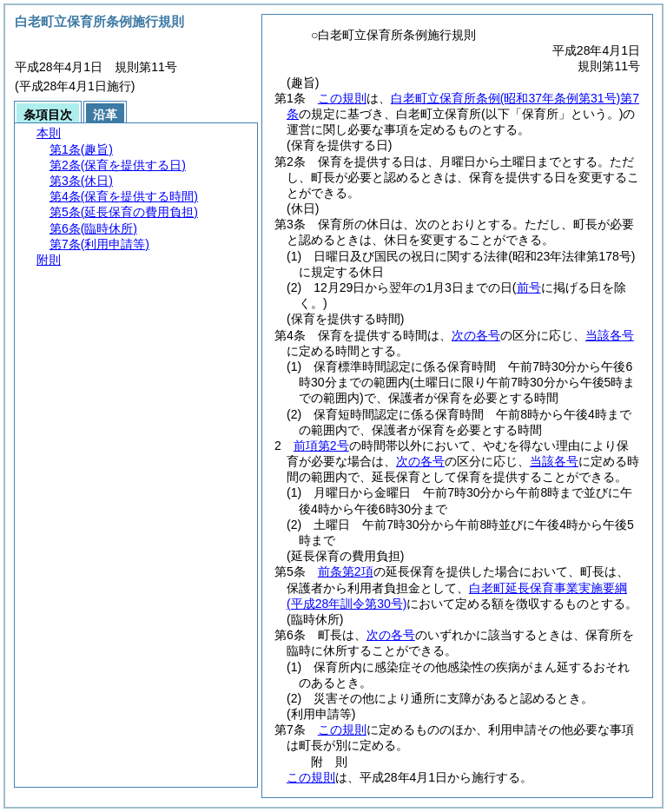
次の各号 (476, 335)
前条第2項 (346, 571)
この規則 (342, 98)
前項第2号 (321, 446)
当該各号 (610, 335)
